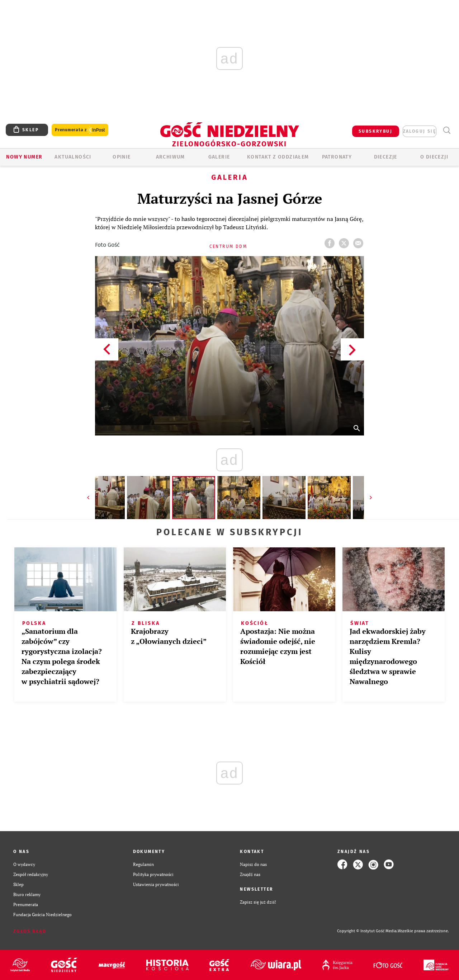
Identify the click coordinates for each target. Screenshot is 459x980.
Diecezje (386, 157)
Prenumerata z (80, 130)
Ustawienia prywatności (156, 884)
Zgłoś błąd (30, 931)
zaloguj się (420, 131)
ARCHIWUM (171, 157)
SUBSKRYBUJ (375, 131)
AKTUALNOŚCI (73, 157)
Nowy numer (24, 157)
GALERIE (219, 157)
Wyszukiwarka (447, 130)
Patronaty (337, 157)
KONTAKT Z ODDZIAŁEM (278, 157)
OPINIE (122, 157)
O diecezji (434, 157)
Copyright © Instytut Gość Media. (367, 931)
